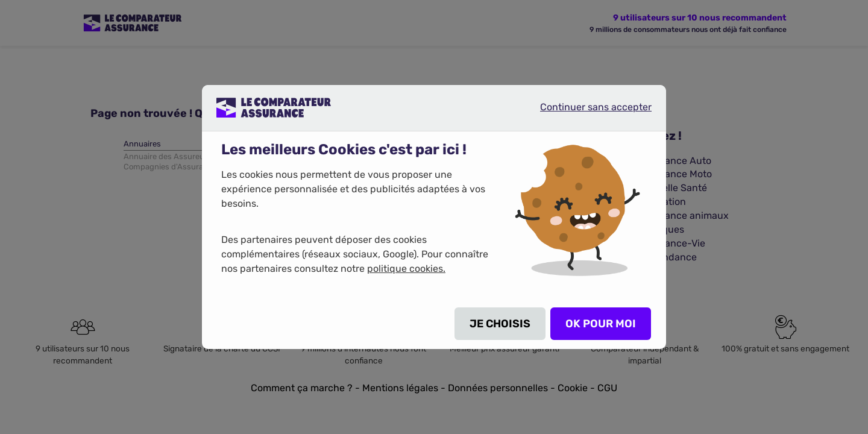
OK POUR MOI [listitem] (601, 324)
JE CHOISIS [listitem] (500, 324)
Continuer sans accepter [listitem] (586, 112)
